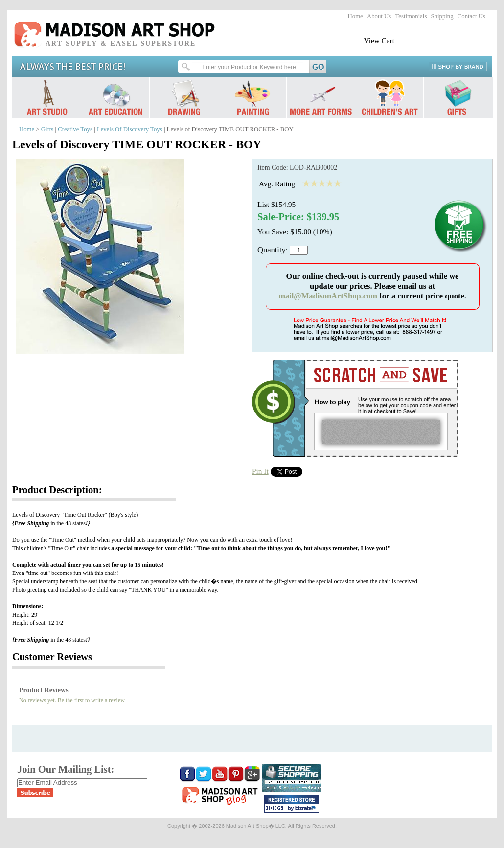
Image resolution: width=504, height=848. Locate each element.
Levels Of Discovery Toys (130, 129)
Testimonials (411, 16)
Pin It (260, 471)
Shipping (442, 16)
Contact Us (471, 16)
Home (355, 16)
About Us (379, 16)
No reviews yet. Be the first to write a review (72, 700)
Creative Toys (75, 129)
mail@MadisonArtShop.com (328, 296)
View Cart (379, 40)
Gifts (47, 129)
